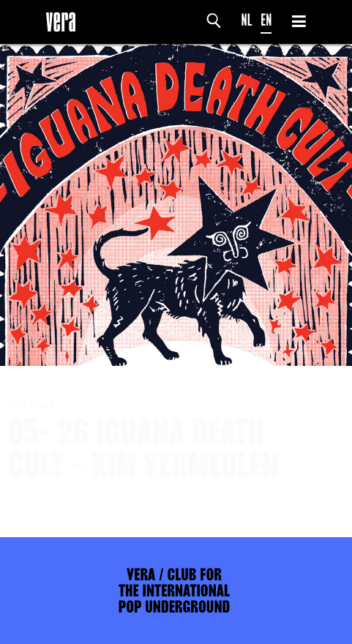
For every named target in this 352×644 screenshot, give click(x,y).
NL (247, 20)
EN (266, 20)
